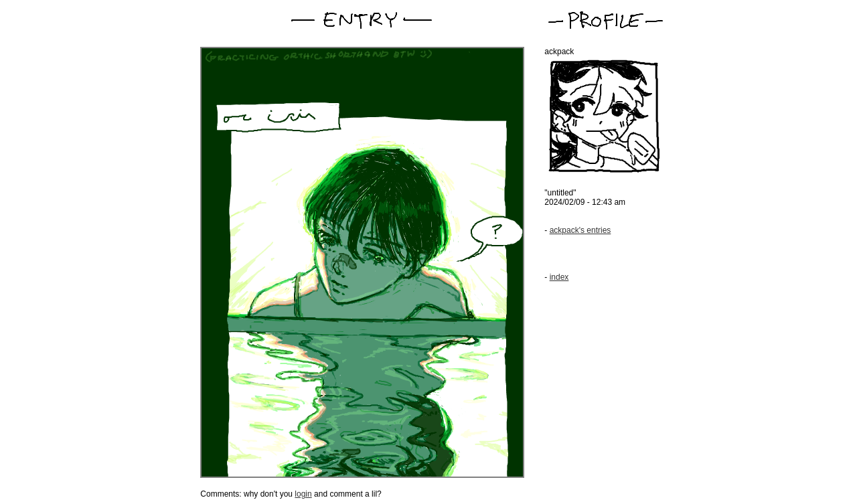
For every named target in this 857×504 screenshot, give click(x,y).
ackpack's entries (580, 230)
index (559, 277)
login (303, 494)
